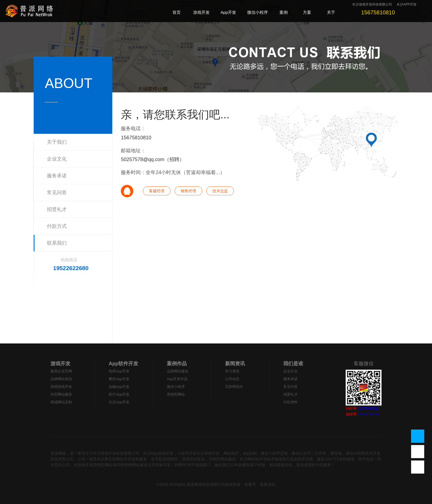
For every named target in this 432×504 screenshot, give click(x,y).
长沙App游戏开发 (158, 453)
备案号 (250, 484)
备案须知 (268, 484)
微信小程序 (176, 387)
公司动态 (232, 379)
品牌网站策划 (61, 379)
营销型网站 (176, 394)
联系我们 (57, 243)
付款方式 (57, 226)
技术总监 (220, 191)
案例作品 (177, 364)
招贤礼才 (57, 209)
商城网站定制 (61, 402)
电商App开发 (119, 371)
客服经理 (157, 191)
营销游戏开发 (61, 387)
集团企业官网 (61, 371)
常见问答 (57, 193)
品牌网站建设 (178, 371)
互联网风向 (234, 387)
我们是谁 (293, 364)
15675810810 (136, 138)
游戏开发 (60, 364)
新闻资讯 (235, 364)
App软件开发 (123, 364)
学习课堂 (232, 371)
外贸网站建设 (61, 394)
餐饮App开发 (119, 379)
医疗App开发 (119, 394)
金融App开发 (119, 387)
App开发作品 (177, 379)
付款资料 (290, 402)
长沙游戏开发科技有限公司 (372, 4)
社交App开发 (119, 402)
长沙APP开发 (407, 4)
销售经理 (188, 191)
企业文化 (57, 159)
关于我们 (57, 142)
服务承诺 (57, 176)
